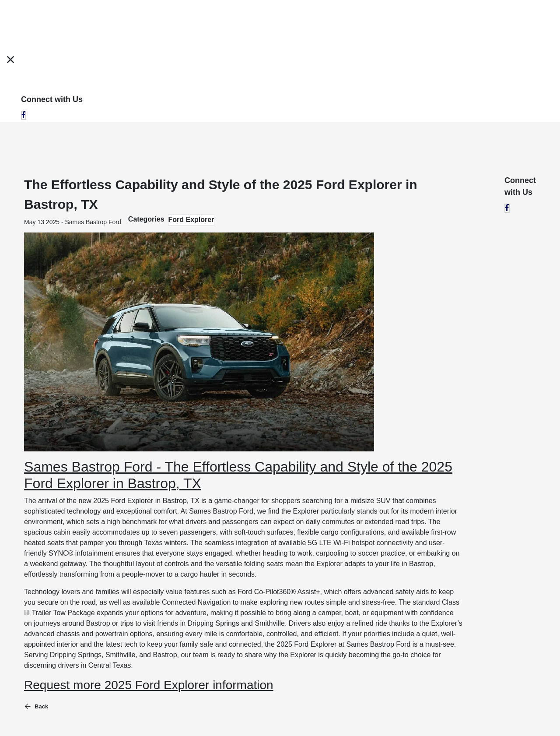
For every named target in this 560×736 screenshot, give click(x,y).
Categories (146, 219)
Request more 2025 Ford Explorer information (149, 685)
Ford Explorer (191, 220)
